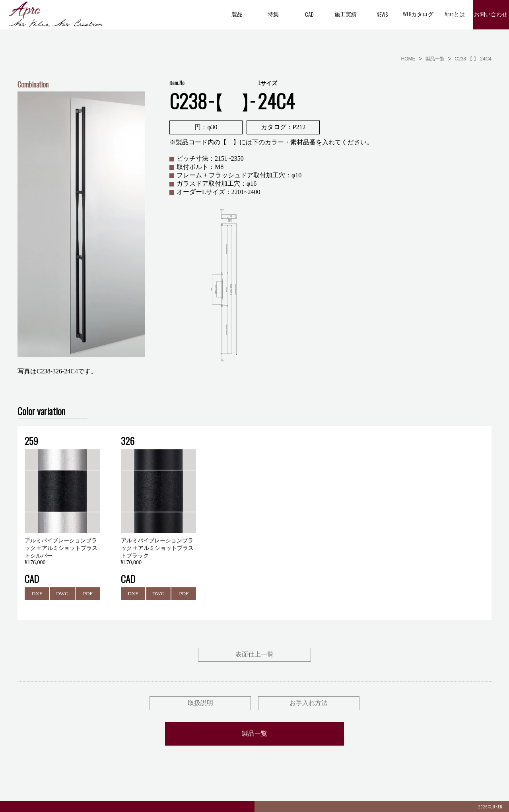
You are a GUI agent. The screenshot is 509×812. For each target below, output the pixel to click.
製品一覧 (435, 59)
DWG (62, 593)
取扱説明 (200, 703)
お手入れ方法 (309, 703)
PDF (88, 593)
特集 (273, 14)
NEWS (382, 14)
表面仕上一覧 (254, 654)
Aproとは (455, 14)
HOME (408, 59)
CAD (309, 14)
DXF (37, 593)
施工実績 (346, 14)
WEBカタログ (418, 14)
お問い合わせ (491, 15)
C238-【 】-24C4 (473, 59)
